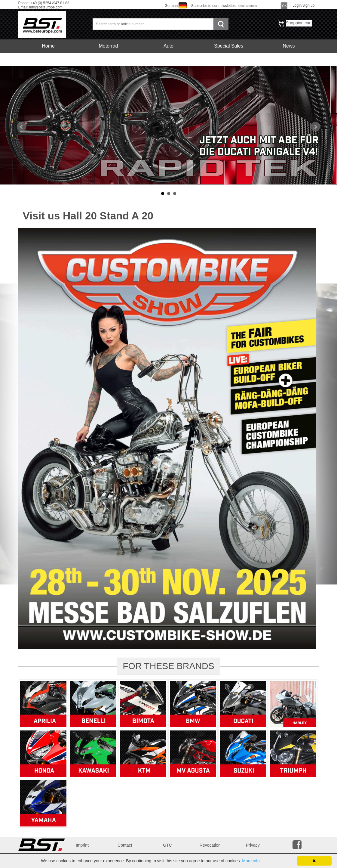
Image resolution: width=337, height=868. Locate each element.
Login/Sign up (303, 5)
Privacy (253, 845)
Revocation (210, 845)
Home (48, 46)
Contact (125, 845)
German (171, 6)
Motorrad (108, 46)
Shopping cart (299, 23)
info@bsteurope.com (46, 7)
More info (251, 861)
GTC (167, 845)
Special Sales (229, 46)
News (289, 46)
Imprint (82, 845)
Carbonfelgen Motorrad (108, 59)
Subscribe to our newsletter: (214, 6)
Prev (22, 127)
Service (48, 59)
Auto (168, 46)
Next (315, 127)
